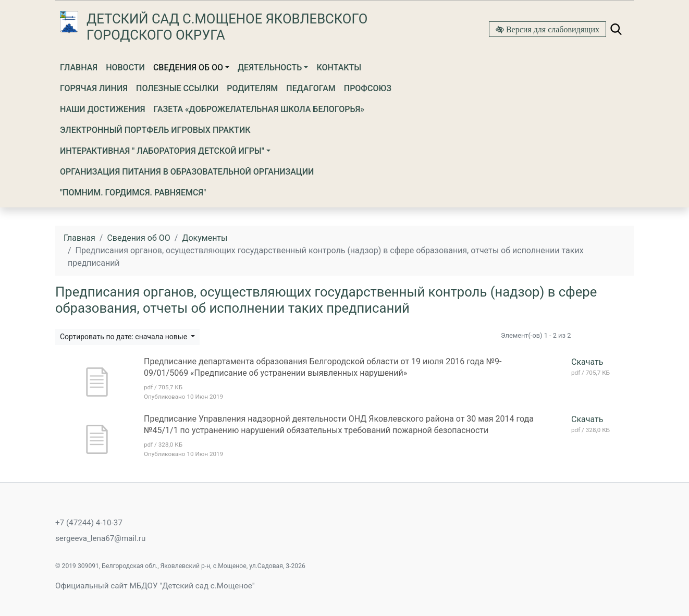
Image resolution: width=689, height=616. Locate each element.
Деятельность (270, 67)
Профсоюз (368, 88)
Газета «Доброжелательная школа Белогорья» (259, 109)
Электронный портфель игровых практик (155, 130)
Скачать (587, 362)
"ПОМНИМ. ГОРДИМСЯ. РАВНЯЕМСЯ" (133, 193)
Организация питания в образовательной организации (187, 172)
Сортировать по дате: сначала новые (125, 337)
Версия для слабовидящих (552, 29)
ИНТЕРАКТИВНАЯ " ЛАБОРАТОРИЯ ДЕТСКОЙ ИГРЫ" (162, 151)
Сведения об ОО (188, 67)
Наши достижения (103, 109)
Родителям (252, 88)
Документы (205, 238)
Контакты (339, 67)
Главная (79, 67)
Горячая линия (94, 88)
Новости (125, 67)
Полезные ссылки (177, 88)
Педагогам (311, 88)
